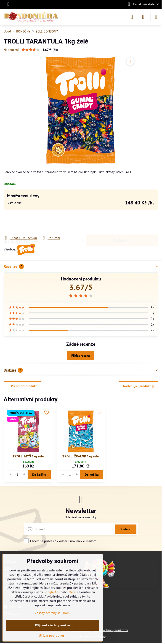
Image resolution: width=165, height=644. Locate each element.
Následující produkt (139, 386)
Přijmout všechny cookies (53, 625)
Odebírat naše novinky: (81, 517)
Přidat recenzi (81, 356)
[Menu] (156, 17)
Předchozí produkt (22, 386)
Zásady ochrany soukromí (110, 630)
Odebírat (126, 529)
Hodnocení (11, 50)
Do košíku (122, 222)
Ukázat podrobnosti (53, 636)
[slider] (81, 296)
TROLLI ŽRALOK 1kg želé (81, 456)
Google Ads (52, 592)
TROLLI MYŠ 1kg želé (28, 456)
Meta (72, 592)
